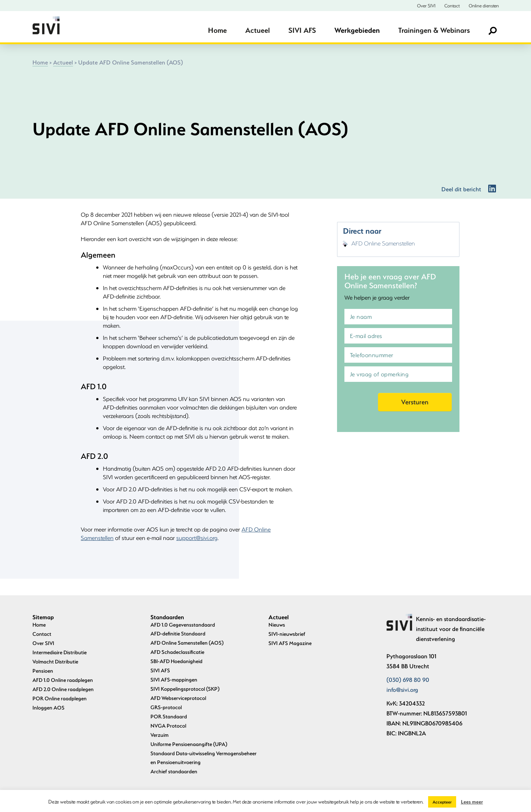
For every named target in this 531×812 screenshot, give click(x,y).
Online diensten (484, 6)
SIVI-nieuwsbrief (287, 634)
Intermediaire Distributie (60, 652)
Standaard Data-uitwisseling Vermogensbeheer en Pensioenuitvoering (204, 758)
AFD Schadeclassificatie (177, 652)
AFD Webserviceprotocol (178, 698)
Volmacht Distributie (55, 661)
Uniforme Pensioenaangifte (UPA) (189, 744)
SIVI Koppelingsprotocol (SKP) (185, 689)
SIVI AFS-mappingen (174, 679)
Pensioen (43, 671)
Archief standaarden (174, 771)
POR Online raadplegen (60, 698)
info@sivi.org (402, 689)
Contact (452, 6)
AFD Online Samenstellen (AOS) (187, 643)
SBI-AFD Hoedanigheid (176, 661)
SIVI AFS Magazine (290, 643)
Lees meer (472, 801)
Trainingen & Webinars (434, 30)
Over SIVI (426, 6)
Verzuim (159, 735)
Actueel (258, 30)
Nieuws (277, 625)
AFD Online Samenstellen (383, 243)
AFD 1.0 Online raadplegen (63, 680)
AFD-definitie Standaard (178, 633)
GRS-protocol (166, 707)
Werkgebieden (357, 30)
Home (217, 30)
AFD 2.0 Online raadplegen (63, 689)
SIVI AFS (302, 30)
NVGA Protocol (168, 726)
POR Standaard (169, 716)
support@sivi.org (197, 538)
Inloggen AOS (48, 708)
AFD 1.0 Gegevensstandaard (183, 625)
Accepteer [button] (442, 802)
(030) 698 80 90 (408, 679)
